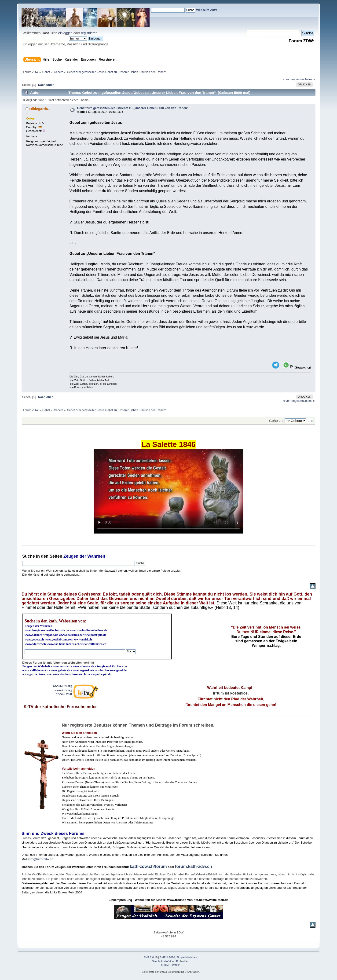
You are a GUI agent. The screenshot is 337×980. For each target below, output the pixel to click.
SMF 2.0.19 (151, 957)
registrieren (89, 33)
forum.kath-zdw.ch (194, 867)
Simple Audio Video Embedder (170, 961)
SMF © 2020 (167, 957)
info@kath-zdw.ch (41, 859)
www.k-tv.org (63, 690)
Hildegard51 (40, 109)
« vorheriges (291, 79)
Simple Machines (187, 957)
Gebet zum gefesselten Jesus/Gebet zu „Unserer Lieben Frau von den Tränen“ (133, 108)
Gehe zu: (276, 421)
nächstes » (308, 79)
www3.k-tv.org (62, 686)
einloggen (65, 33)
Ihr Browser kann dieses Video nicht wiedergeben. (168, 491)
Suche (29, 556)
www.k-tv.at (64, 694)
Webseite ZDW (207, 10)
